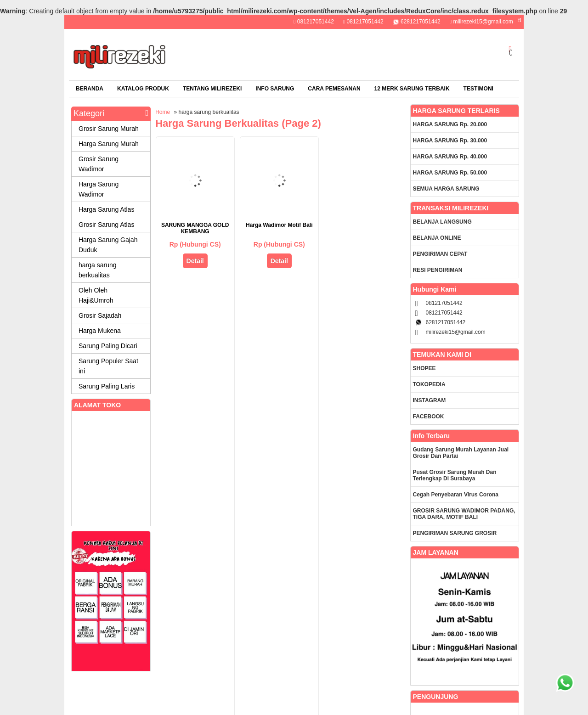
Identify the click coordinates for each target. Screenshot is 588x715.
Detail (195, 261)
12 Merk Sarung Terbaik (412, 89)
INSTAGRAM (430, 400)
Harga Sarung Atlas (106, 209)
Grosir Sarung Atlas (106, 225)
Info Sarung (275, 89)
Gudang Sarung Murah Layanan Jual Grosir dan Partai (461, 453)
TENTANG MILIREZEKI (212, 89)
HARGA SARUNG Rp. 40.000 (450, 157)
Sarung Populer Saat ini (108, 366)
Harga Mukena (100, 331)
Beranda (90, 89)
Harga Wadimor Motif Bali (279, 225)
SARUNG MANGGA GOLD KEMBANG (195, 228)
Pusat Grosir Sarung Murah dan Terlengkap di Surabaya (455, 475)
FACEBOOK (429, 417)
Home (163, 112)
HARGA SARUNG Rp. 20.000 (450, 124)
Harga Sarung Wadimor (99, 189)
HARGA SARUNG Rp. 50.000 (450, 173)
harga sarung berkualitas (98, 270)
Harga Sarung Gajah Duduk (108, 245)
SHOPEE (424, 368)
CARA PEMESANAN (334, 89)
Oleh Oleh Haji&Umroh (96, 295)
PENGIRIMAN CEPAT (440, 254)
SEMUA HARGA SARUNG (446, 189)
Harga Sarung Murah (109, 144)
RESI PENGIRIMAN (438, 270)
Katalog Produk (143, 89)
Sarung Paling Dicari (108, 346)
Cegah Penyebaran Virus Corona (456, 495)
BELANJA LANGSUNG (442, 222)
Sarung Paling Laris (107, 386)
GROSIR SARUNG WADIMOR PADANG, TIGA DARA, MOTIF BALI (464, 514)
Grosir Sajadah (100, 315)
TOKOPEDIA (429, 384)
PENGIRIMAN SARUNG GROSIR (455, 533)
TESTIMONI (478, 89)
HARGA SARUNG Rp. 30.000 (450, 141)
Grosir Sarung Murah (109, 129)
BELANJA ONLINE (437, 238)
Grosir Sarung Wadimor (99, 164)
